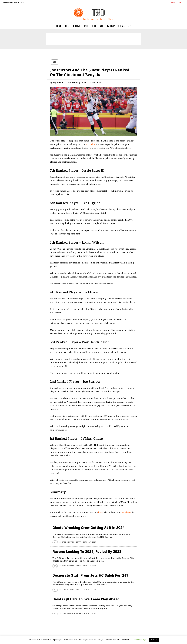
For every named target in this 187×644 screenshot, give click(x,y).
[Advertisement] (94, 39)
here (100, 513)
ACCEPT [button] (154, 640)
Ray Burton (58, 82)
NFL (55, 62)
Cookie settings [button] (139, 640)
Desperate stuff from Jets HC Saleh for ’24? (90, 575)
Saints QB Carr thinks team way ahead (86, 599)
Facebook (127, 513)
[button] (129, 26)
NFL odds (90, 144)
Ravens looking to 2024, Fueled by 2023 (87, 552)
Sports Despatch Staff (70, 542)
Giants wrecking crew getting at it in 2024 (89, 528)
